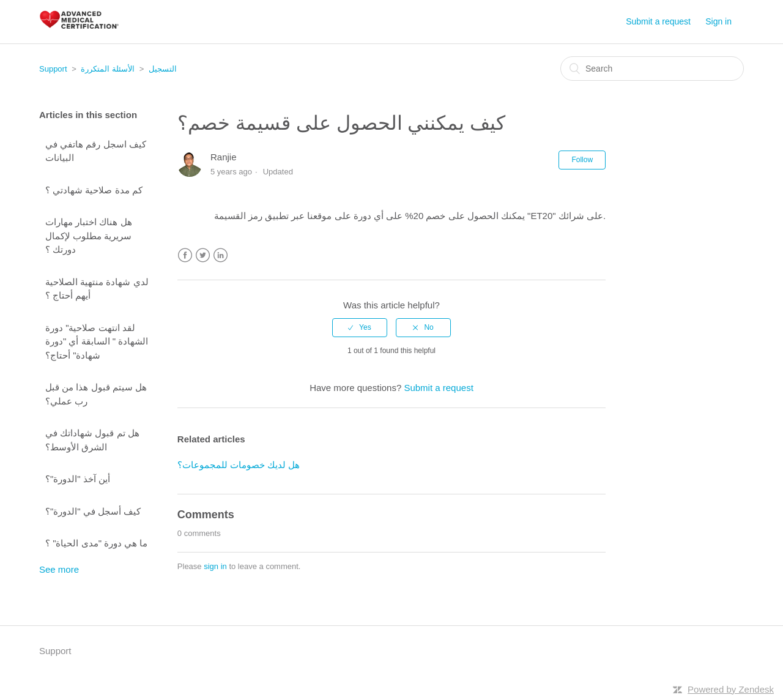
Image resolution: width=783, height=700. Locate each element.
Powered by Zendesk (731, 689)
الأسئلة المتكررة (108, 69)
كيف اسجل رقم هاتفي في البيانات (96, 151)
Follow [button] (582, 160)
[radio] (360, 327)
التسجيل (163, 69)
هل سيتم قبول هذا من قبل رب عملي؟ (96, 394)
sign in (215, 566)
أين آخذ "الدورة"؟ (78, 479)
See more (59, 569)
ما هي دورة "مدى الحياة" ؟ (97, 543)
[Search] (652, 69)
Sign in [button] (718, 21)
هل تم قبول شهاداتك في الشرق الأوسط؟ (92, 440)
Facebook (185, 255)
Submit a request (658, 21)
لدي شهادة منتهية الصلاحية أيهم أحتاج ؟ (97, 289)
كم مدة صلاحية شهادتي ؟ (94, 190)
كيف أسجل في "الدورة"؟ (93, 511)
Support (53, 69)
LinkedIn (221, 255)
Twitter (203, 255)
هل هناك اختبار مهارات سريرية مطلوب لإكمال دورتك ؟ (89, 236)
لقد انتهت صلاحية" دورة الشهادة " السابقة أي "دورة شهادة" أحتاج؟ (97, 341)
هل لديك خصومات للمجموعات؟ (239, 465)
